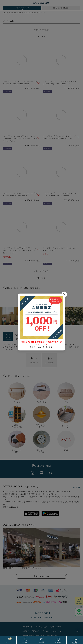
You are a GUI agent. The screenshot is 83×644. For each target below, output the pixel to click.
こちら (13, 507)
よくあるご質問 (41, 627)
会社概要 (51, 636)
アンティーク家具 (15, 13)
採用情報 (47, 617)
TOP (5, 13)
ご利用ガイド (27, 627)
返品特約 (36, 631)
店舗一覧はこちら (41, 576)
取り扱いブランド (30, 13)
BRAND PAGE (41, 613)
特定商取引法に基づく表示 (34, 636)
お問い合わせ (56, 627)
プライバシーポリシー (51, 631)
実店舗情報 (35, 617)
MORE (75, 487)
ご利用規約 (25, 631)
